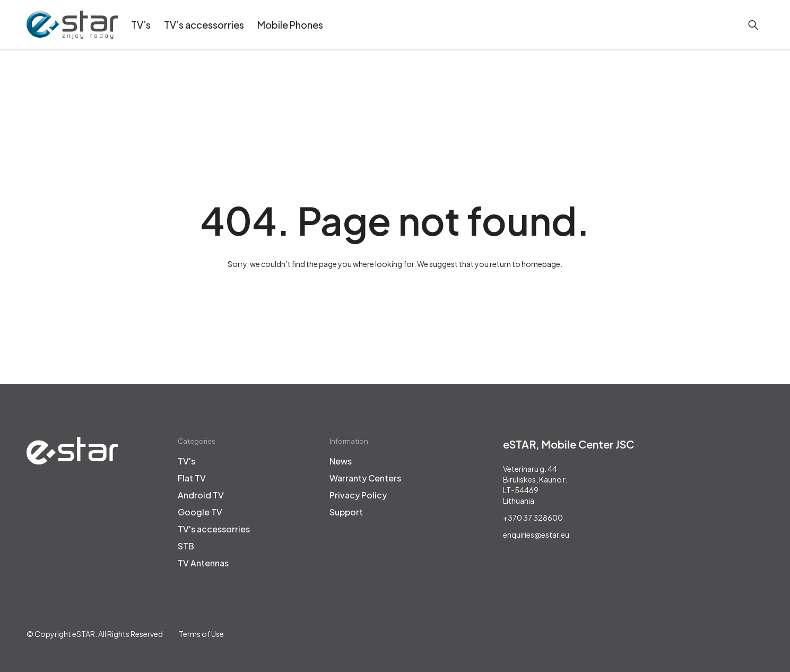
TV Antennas (203, 563)
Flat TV (192, 478)
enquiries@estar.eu (536, 535)
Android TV (201, 495)
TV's (186, 461)
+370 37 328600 (533, 518)
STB (186, 546)
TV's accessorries (214, 529)
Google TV (200, 512)
